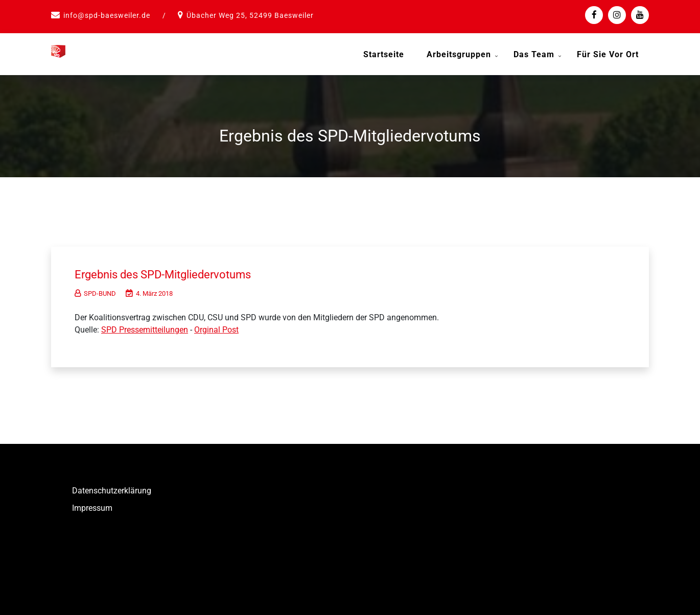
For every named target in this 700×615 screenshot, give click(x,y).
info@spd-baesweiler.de (107, 15)
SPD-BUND (95, 289)
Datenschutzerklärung (112, 487)
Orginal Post (216, 326)
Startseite (384, 54)
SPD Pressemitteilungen (145, 326)
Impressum (92, 504)
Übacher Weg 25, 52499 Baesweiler (250, 15)
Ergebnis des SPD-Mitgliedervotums (180, 270)
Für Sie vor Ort (608, 54)
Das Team (534, 54)
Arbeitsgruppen (459, 54)
